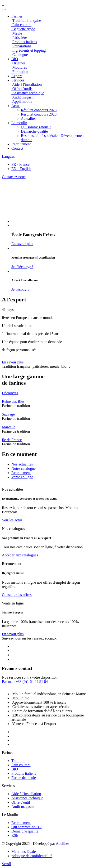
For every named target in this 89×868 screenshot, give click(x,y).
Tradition (18, 761)
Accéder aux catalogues (20, 555)
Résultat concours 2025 (39, 114)
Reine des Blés (13, 401)
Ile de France (12, 440)
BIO (15, 769)
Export (17, 76)
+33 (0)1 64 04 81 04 (32, 682)
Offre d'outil (21, 802)
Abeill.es (63, 843)
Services (18, 80)
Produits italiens (24, 773)
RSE (15, 835)
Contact (17, 148)
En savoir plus (13, 362)
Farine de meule (24, 778)
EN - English (21, 169)
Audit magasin (23, 807)
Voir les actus (12, 520)
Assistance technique (27, 798)
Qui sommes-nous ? (36, 127)
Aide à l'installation (26, 794)
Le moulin (19, 123)
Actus (16, 106)
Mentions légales (24, 852)
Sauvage (8, 414)
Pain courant (21, 765)
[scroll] (6, 864)
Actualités (29, 119)
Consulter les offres (17, 595)
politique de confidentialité (32, 856)
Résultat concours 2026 (39, 110)
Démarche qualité (34, 131)
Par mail (8, 682)
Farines (17, 16)
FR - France (20, 164)
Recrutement (21, 144)
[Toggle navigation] (4, 9)
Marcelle (9, 427)
